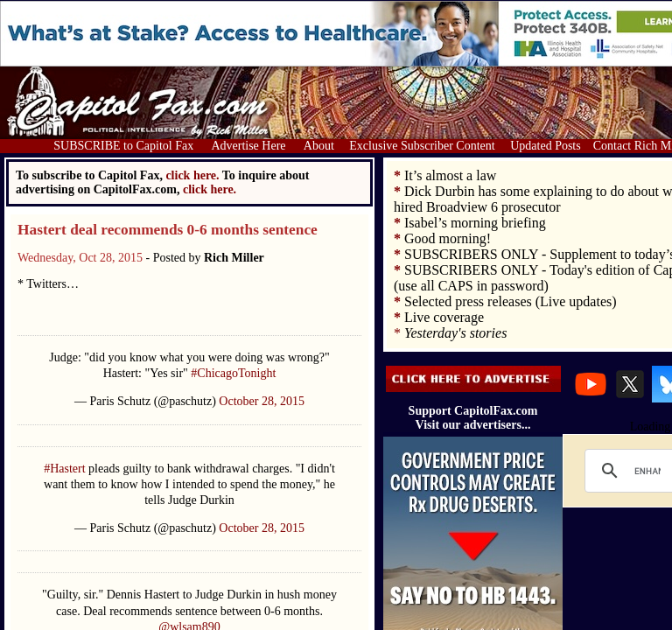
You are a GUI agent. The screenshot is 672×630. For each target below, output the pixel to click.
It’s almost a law (450, 175)
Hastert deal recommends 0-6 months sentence (168, 230)
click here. (210, 189)
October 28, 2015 (262, 401)
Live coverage (444, 317)
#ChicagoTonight (233, 373)
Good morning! (448, 238)
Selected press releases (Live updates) (511, 301)
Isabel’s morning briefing (475, 223)
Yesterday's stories (455, 333)
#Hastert (64, 469)
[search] (647, 471)
